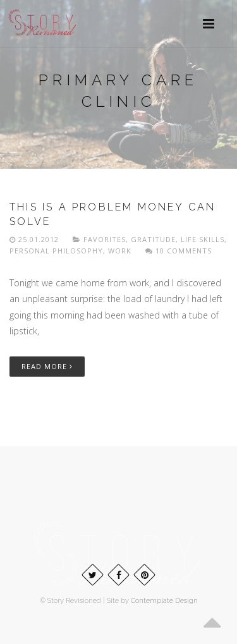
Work (120, 251)
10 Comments (179, 251)
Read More (47, 366)
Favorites (105, 239)
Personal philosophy (56, 251)
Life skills (203, 239)
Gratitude (153, 239)
